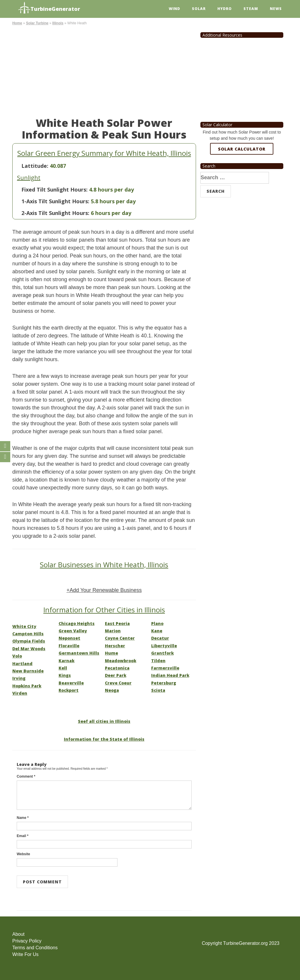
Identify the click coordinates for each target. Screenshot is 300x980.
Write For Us (25, 954)
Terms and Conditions (35, 948)
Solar (199, 9)
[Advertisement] (104, 70)
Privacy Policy (27, 941)
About (18, 934)
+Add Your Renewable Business (104, 590)
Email (23, 836)
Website (23, 854)
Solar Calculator (242, 149)
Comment (26, 776)
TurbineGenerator (49, 8)
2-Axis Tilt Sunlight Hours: (55, 213)
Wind (174, 9)
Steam (251, 9)
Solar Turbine (37, 23)
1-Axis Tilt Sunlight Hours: (55, 201)
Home (17, 23)
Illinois (58, 23)
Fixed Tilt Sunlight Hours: (54, 189)
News (276, 9)
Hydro (225, 9)
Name (23, 818)
